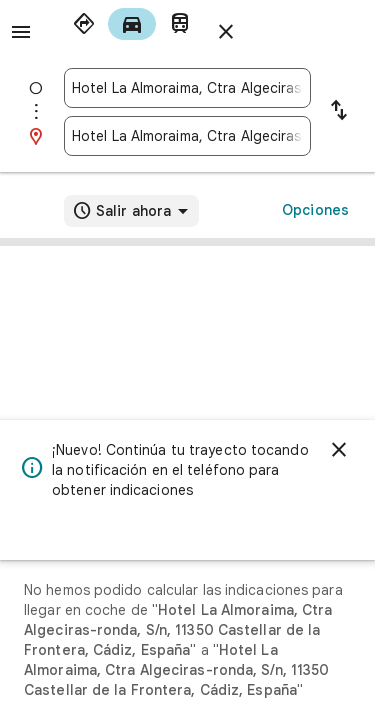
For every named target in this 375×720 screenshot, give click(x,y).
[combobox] (187, 88)
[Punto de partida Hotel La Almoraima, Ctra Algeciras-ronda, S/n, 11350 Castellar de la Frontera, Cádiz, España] (187, 88)
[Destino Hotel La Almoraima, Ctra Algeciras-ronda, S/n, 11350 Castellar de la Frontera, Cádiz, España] (187, 136)
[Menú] (21, 32)
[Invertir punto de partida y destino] (339, 112)
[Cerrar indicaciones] (226, 32)
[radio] (84, 24)
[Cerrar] (339, 450)
